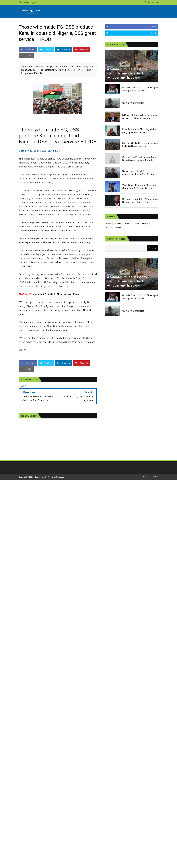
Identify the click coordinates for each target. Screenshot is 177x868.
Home (145, 477)
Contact (155, 477)
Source (22, 350)
